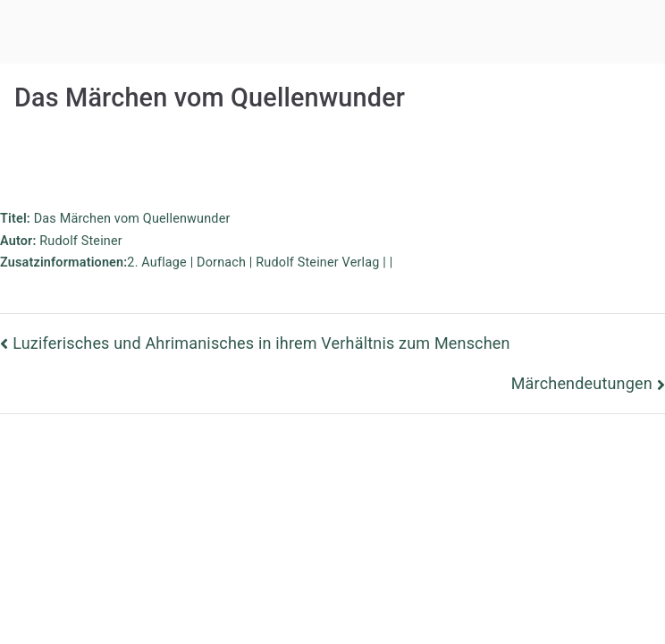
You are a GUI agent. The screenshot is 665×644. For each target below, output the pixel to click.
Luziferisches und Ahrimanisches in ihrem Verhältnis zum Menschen (261, 343)
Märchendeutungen (582, 383)
